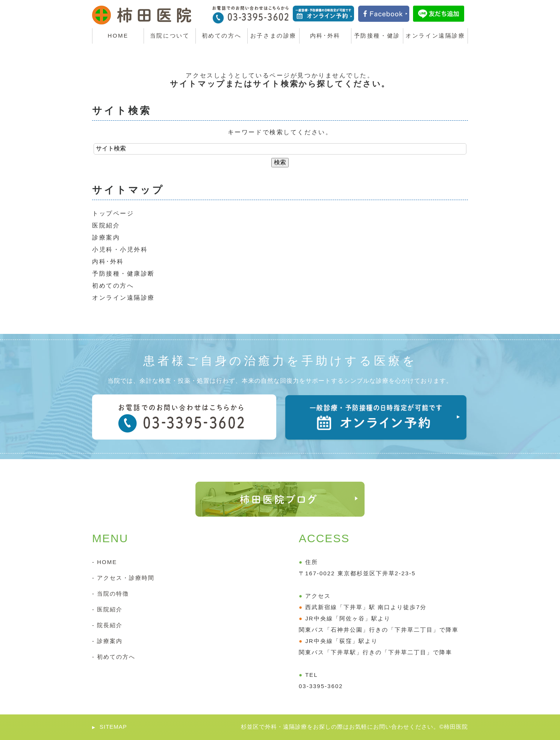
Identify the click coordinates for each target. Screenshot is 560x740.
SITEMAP (113, 727)
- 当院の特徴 (110, 594)
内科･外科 (108, 262)
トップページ (113, 213)
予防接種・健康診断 (123, 274)
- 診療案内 (107, 641)
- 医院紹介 (107, 609)
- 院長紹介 (107, 625)
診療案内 (106, 237)
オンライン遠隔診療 (123, 298)
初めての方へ (113, 286)
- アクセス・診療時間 (123, 578)
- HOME (104, 562)
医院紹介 (106, 225)
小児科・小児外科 (120, 249)
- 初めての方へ (114, 657)
